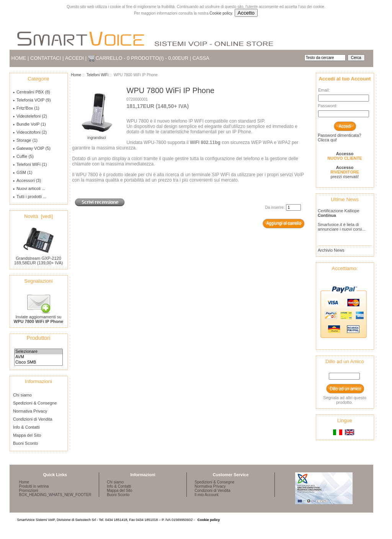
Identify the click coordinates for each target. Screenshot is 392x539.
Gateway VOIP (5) (32, 148)
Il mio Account (206, 495)
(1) (30, 164)
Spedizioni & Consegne (35, 403)
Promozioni (29, 491)
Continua (327, 215)
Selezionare (38, 352)
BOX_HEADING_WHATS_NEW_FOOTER (55, 495)
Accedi (74, 58)
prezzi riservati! (345, 172)
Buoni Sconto (25, 443)
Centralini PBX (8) (32, 92)
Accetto (246, 13)
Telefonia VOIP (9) (32, 100)
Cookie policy (221, 13)
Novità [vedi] (38, 216)
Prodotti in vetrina (34, 486)
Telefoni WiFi (97, 75)
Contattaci (46, 58)
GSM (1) (23, 172)
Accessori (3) (27, 180)
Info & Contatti (26, 427)
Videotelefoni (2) (30, 116)
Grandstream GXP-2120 (38, 256)
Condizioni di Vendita (33, 419)
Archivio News (331, 250)
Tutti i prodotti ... (30, 197)
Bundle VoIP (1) (29, 124)
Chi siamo (22, 395)
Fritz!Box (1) (26, 108)
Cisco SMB (38, 362)
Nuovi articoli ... (29, 188)
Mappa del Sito (27, 435)
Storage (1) (25, 140)
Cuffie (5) (23, 156)
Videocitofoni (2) (30, 132)
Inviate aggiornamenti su (38, 317)
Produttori (39, 338)
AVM (38, 357)
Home (19, 58)
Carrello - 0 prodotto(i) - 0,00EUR (142, 58)
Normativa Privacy (30, 411)
